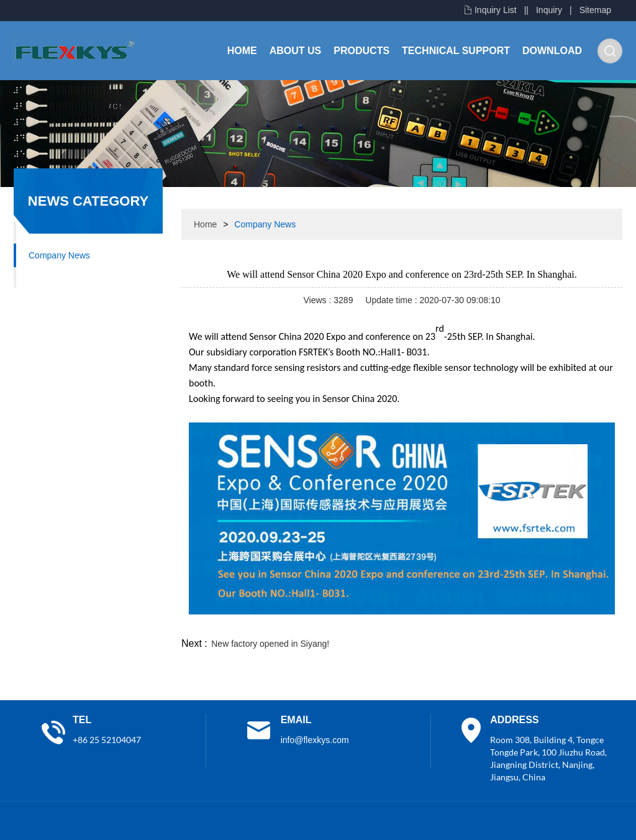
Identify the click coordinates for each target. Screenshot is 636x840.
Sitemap (595, 10)
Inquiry (549, 10)
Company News (59, 255)
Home (242, 51)
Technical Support (456, 51)
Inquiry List (496, 10)
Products (361, 51)
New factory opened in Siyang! (270, 644)
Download (552, 51)
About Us (296, 51)
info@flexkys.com (315, 740)
